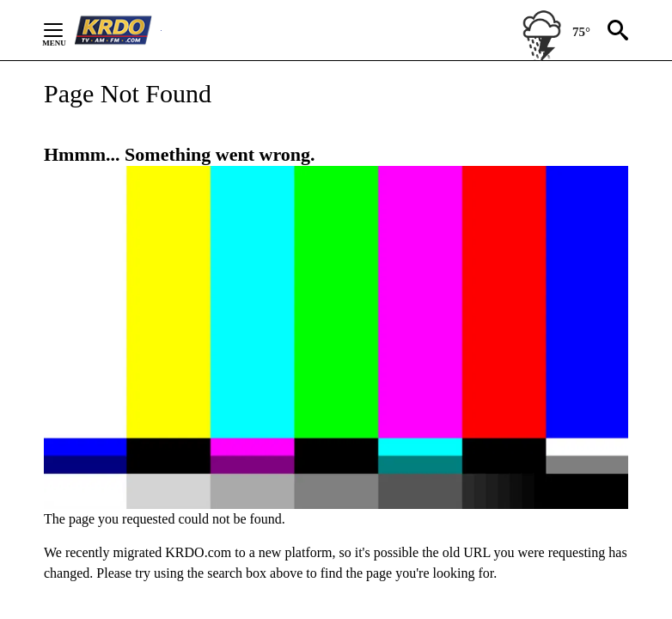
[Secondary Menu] (66, 30)
